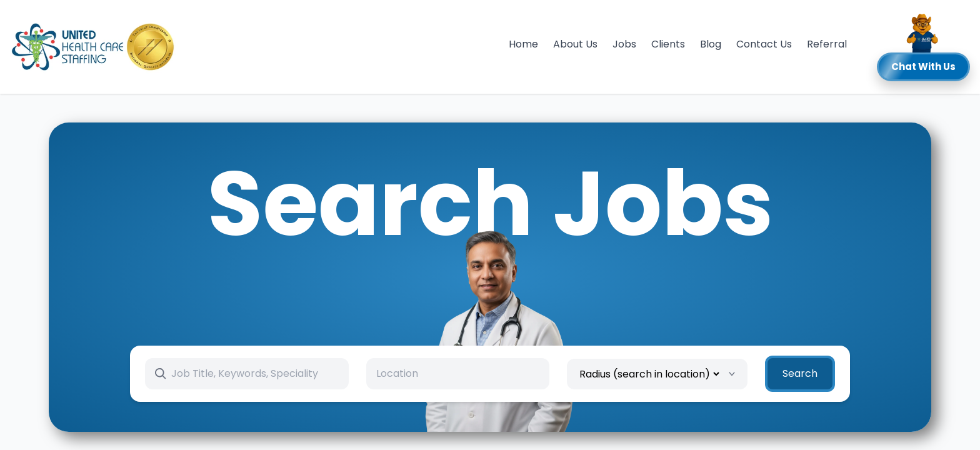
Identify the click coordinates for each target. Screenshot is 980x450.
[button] (923, 47)
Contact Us (764, 44)
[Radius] (649, 374)
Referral (827, 44)
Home (523, 44)
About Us (575, 44)
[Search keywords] (255, 374)
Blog (711, 44)
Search (800, 373)
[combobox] (458, 374)
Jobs (624, 44)
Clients (668, 44)
